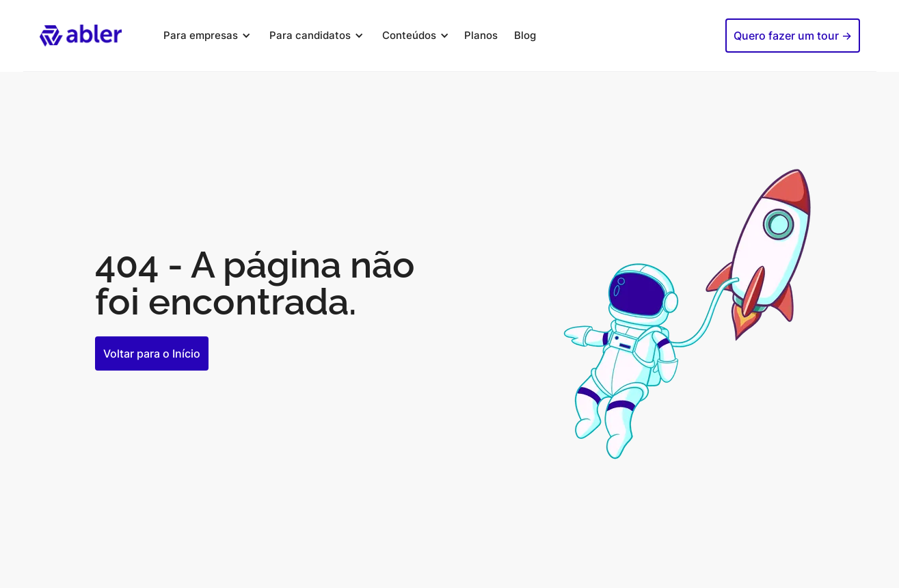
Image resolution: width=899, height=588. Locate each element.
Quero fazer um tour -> (793, 36)
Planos (481, 35)
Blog (525, 35)
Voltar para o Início (152, 353)
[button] (205, 36)
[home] (81, 35)
